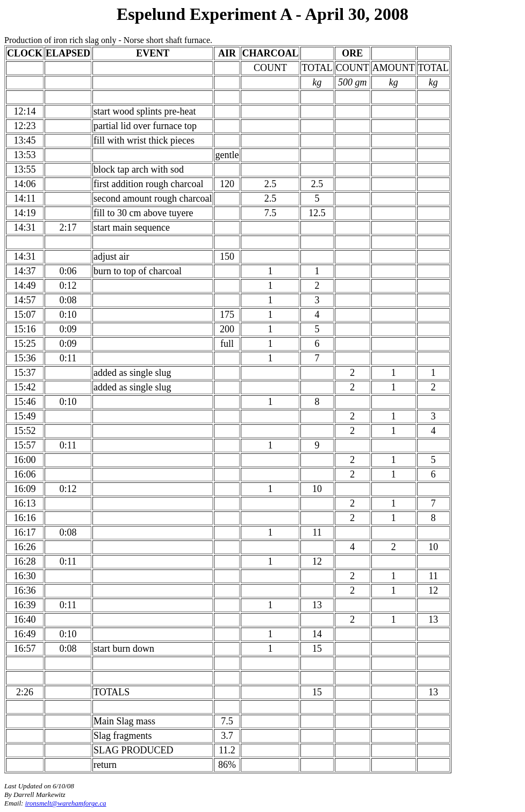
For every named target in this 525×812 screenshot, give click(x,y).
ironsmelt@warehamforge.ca (66, 803)
